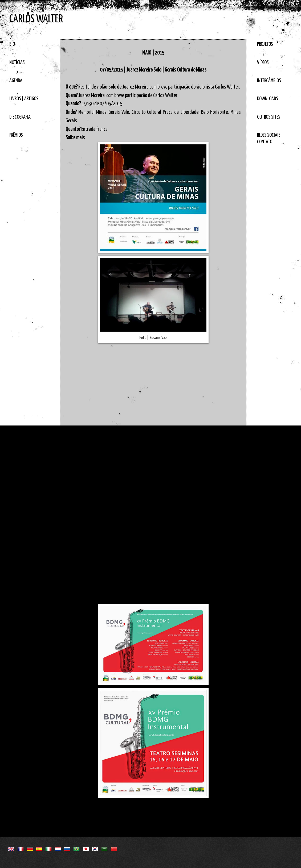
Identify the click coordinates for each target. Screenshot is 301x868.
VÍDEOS (263, 63)
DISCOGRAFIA (20, 117)
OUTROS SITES (269, 117)
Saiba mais (75, 138)
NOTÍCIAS (17, 63)
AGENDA (16, 81)
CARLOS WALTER (36, 19)
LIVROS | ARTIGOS (24, 99)
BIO (12, 44)
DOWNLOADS (268, 99)
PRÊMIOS (16, 135)
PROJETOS (265, 44)
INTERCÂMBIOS (269, 81)
